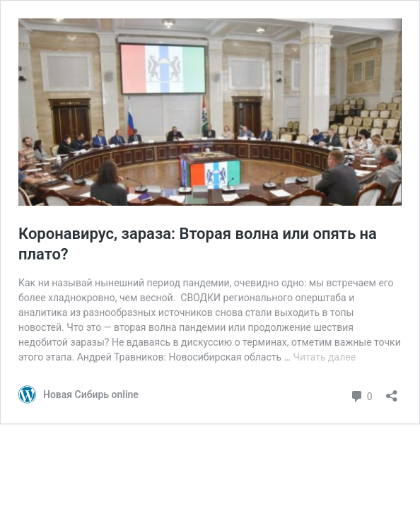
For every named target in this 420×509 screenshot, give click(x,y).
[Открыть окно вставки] (392, 391)
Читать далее (324, 357)
